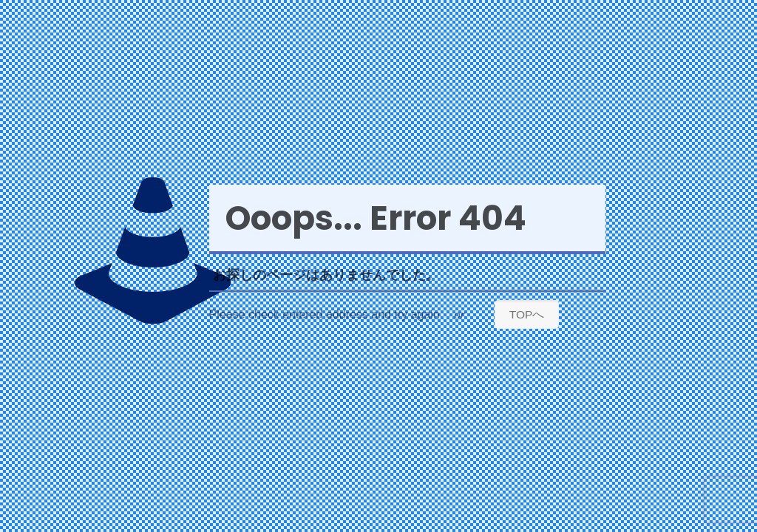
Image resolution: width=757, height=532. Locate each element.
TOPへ (527, 314)
